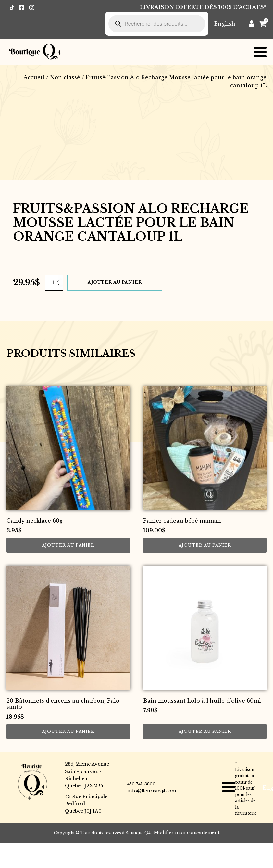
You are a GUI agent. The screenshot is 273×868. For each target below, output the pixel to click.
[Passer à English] (225, 24)
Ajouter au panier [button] (68, 545)
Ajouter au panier (115, 282)
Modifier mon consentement (187, 832)
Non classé (65, 77)
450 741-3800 (141, 784)
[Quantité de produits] (54, 282)
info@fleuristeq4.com (152, 791)
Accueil (34, 77)
